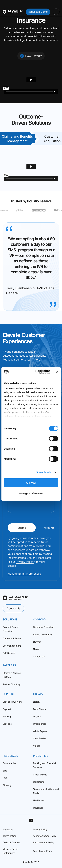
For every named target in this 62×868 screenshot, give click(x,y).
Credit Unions (40, 775)
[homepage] (15, 598)
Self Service (9, 653)
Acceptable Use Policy (44, 836)
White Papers (40, 731)
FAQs (5, 778)
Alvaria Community (43, 634)
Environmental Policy (43, 842)
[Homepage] (13, 12)
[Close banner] (57, 372)
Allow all (31, 483)
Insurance (38, 808)
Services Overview (12, 702)
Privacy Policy (25, 562)
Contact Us (13, 608)
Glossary (7, 785)
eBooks (37, 717)
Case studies (9, 763)
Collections (39, 782)
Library (37, 702)
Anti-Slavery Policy (43, 851)
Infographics (40, 724)
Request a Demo (38, 12)
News (36, 649)
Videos (37, 746)
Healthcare (39, 800)
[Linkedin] (31, 820)
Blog (5, 771)
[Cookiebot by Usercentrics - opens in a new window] (37, 372)
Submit (22, 528)
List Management (12, 646)
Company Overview (43, 627)
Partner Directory (11, 684)
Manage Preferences (31, 493)
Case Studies (40, 738)
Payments (8, 829)
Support (7, 709)
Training (7, 717)
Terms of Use (10, 836)
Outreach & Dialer (12, 638)
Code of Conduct (12, 842)
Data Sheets (39, 709)
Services (7, 724)
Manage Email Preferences (24, 574)
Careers (37, 642)
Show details (44, 472)
